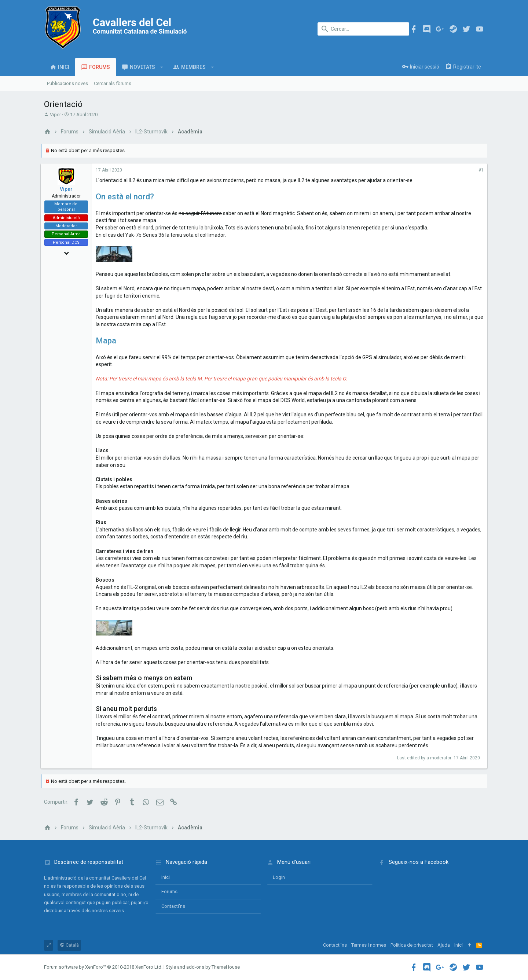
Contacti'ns (173, 906)
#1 (478, 170)
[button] (162, 67)
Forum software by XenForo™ (103, 967)
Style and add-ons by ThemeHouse (203, 967)
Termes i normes (369, 945)
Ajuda (444, 945)
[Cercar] (363, 29)
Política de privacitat (412, 945)
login (279, 877)
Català (69, 945)
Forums (169, 891)
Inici (166, 877)
